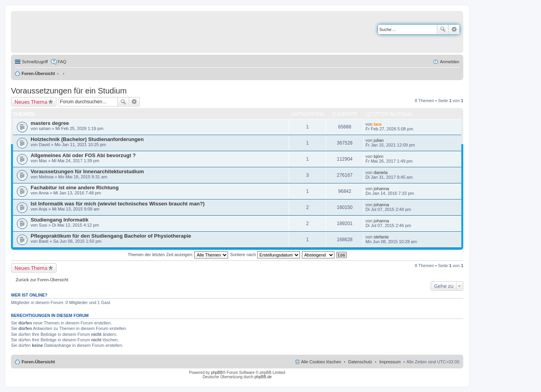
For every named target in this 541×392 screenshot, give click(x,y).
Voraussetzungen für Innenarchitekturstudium (87, 171)
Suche (443, 29)
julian (379, 140)
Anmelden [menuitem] (450, 62)
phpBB (217, 373)
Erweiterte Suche (454, 29)
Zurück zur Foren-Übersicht (42, 280)
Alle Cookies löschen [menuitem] (321, 362)
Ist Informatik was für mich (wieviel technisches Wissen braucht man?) (118, 204)
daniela (381, 172)
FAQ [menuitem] (62, 62)
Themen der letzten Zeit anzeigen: (178, 255)
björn (378, 156)
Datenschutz (360, 362)
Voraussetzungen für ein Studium (69, 91)
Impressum (390, 362)
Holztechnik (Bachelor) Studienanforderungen (87, 139)
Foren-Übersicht (38, 73)
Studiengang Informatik (59, 220)
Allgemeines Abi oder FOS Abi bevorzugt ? (83, 155)
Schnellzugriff (35, 62)
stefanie (381, 237)
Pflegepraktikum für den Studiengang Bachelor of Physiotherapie (111, 236)
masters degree (50, 123)
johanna (381, 189)
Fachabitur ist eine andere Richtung (75, 188)
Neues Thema (31, 102)
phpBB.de (263, 377)
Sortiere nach (265, 255)
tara (378, 124)
